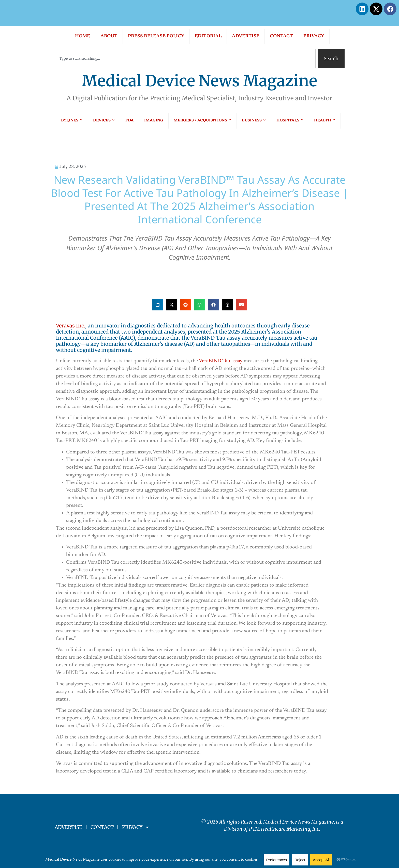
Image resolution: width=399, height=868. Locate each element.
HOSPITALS (290, 121)
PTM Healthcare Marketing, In (283, 829)
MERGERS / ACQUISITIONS (203, 121)
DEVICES (104, 121)
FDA (130, 121)
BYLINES (72, 121)
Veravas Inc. (71, 326)
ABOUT (109, 36)
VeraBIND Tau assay (221, 361)
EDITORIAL (208, 36)
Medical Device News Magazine (199, 81)
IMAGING (154, 121)
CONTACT (281, 36)
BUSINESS (254, 121)
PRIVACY (314, 36)
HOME (83, 36)
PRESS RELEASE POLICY (156, 36)
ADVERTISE (246, 36)
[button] (158, 305)
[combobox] (185, 59)
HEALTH (325, 121)
